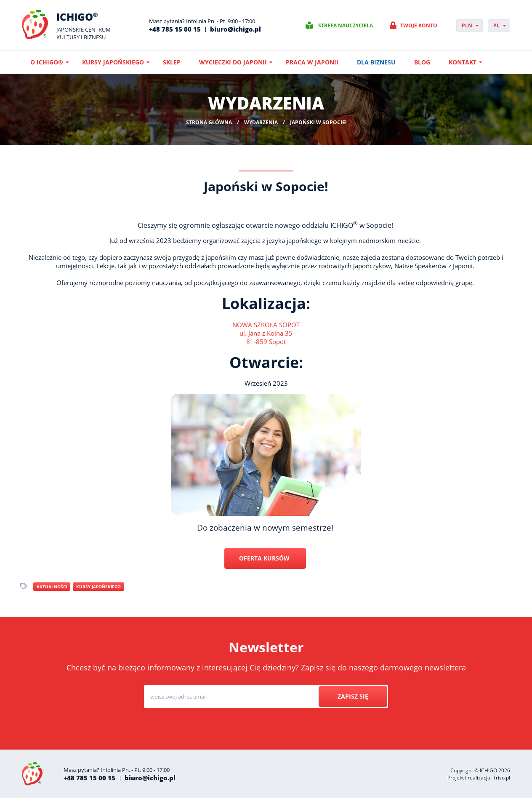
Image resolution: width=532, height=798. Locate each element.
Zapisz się (353, 696)
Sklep (172, 62)
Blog (422, 62)
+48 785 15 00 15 (175, 29)
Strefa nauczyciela (346, 25)
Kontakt (463, 62)
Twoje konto (419, 25)
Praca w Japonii (312, 62)
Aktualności (52, 587)
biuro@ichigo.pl (235, 29)
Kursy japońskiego (113, 62)
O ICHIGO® (47, 62)
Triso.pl (501, 778)
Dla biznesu (376, 62)
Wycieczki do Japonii (233, 62)
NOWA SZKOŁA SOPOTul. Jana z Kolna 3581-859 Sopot (266, 333)
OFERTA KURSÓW (265, 558)
